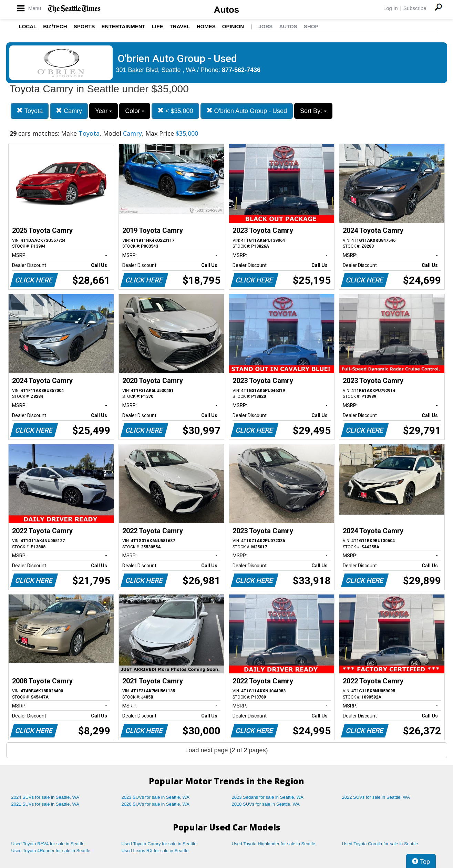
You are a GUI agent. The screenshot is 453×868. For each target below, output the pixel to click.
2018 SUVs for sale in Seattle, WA (266, 804)
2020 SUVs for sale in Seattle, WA (156, 804)
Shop (311, 26)
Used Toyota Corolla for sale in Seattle (380, 844)
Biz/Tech (55, 26)
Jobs (265, 26)
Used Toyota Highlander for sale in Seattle (274, 844)
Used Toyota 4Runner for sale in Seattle (51, 851)
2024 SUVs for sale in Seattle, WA (45, 797)
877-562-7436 (241, 70)
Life (158, 26)
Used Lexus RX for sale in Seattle (155, 851)
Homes (206, 26)
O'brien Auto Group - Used (247, 111)
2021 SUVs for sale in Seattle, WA (45, 804)
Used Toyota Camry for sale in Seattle (159, 844)
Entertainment (123, 26)
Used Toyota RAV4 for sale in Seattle (48, 844)
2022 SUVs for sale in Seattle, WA (376, 797)
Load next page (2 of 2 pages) (226, 750)
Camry (69, 111)
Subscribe (415, 8)
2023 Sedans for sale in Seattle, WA (268, 797)
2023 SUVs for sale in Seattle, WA (156, 797)
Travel (180, 26)
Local (28, 26)
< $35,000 (175, 111)
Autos (227, 10)
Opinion (233, 26)
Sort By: (313, 111)
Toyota (30, 111)
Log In (391, 8)
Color (135, 111)
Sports (84, 26)
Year (104, 111)
